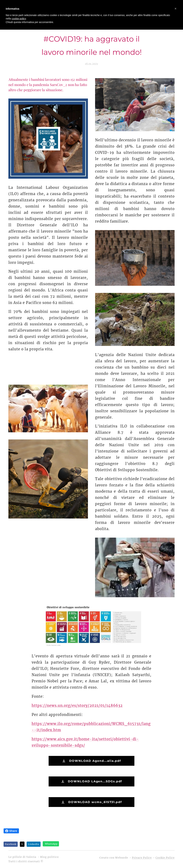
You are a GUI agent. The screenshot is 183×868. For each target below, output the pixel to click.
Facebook (11, 844)
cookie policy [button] (19, 19)
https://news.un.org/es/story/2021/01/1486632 (77, 705)
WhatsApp (51, 844)
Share (11, 831)
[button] (175, 9)
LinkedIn (34, 844)
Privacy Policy (142, 858)
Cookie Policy (165, 858)
